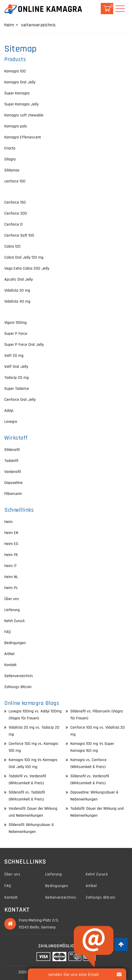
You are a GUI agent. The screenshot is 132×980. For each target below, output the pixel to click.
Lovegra (11, 422)
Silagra (10, 159)
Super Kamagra (17, 93)
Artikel (9, 654)
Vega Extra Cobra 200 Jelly (27, 268)
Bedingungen (15, 643)
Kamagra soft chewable (24, 115)
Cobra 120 (12, 246)
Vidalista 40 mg (17, 301)
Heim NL (11, 577)
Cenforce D (13, 224)
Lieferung (12, 610)
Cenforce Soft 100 (19, 235)
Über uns (12, 599)
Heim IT (10, 566)
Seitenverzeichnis (19, 676)
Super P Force (16, 334)
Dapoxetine (13, 483)
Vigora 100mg (15, 323)
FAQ (8, 632)
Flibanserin (13, 494)
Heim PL (11, 588)
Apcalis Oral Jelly (19, 279)
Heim (9, 522)
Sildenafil (12, 450)
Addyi (9, 411)
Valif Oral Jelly (16, 367)
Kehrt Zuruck (14, 621)
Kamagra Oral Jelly (20, 82)
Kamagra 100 (15, 71)
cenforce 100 (15, 181)
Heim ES (11, 544)
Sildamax (12, 170)
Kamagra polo (16, 126)
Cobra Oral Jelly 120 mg (24, 257)
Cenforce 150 (15, 202)
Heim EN (11, 533)
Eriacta (10, 148)
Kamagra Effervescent (23, 137)
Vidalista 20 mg (17, 290)
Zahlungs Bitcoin (18, 687)
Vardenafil (13, 472)
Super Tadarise (17, 389)
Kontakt (10, 665)
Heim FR (11, 555)
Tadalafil (11, 461)
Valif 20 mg (14, 356)
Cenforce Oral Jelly (20, 400)
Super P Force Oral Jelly (24, 345)
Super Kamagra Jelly (21, 104)
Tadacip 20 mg (16, 378)
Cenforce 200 (16, 213)
